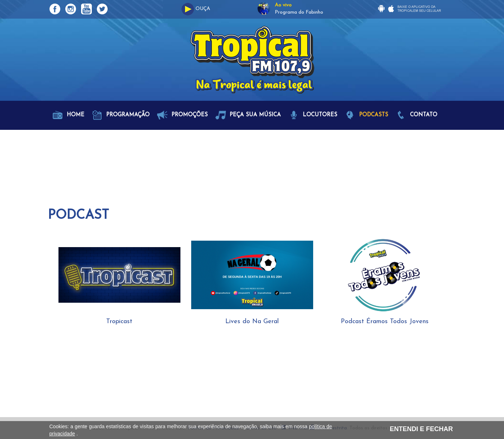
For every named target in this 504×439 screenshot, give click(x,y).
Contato (416, 115)
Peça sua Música (248, 115)
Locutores (313, 115)
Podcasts (366, 115)
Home (68, 115)
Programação (121, 115)
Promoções (182, 115)
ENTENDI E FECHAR (421, 429)
